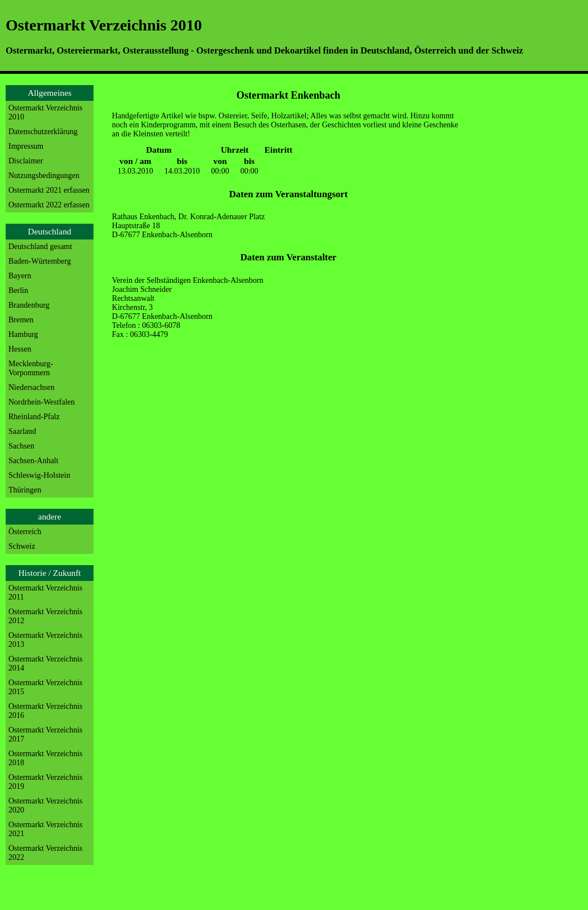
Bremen (21, 320)
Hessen (20, 349)
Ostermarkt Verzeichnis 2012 (46, 616)
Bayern (20, 276)
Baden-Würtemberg (40, 261)
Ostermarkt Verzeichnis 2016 (46, 711)
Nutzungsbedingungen (44, 176)
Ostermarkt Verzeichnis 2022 (46, 853)
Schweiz (22, 546)
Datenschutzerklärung (43, 132)
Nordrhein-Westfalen (42, 402)
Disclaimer (26, 161)
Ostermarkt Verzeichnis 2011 (46, 592)
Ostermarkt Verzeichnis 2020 (46, 805)
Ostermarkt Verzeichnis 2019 (46, 782)
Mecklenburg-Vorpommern (31, 368)
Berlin (18, 290)
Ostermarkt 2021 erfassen (49, 190)
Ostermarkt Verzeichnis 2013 (46, 640)
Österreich (25, 532)
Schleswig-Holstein (39, 475)
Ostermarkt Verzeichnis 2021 (46, 829)
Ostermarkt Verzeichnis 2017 (46, 734)
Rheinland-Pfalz (34, 417)
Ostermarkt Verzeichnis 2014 (46, 663)
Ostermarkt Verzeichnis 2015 (46, 687)
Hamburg (23, 334)
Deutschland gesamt (40, 247)
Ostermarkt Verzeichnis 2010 (46, 112)
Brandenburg (29, 305)
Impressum (26, 146)
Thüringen (25, 490)
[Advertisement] (513, 248)
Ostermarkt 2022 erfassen (49, 205)
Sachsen (21, 446)
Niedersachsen (32, 387)
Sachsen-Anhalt (34, 461)
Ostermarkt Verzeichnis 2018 (46, 758)
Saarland (22, 431)
